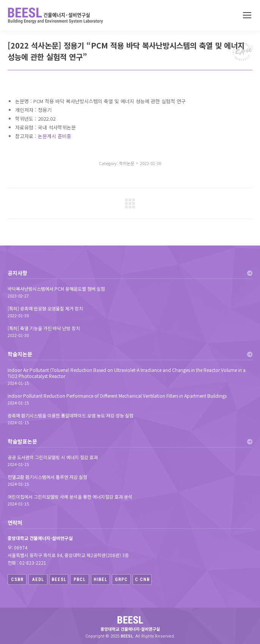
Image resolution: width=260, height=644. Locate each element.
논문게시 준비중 (55, 136)
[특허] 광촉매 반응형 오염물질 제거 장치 (45, 309)
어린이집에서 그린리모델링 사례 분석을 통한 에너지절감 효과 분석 (70, 497)
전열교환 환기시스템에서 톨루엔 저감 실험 (47, 477)
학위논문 (127, 163)
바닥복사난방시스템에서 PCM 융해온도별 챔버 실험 (56, 289)
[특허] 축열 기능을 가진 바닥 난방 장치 (44, 328)
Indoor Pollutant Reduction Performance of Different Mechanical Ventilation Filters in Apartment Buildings (117, 396)
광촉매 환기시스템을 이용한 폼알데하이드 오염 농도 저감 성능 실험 (70, 416)
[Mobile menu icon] (247, 15)
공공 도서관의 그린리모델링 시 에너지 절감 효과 (53, 457)
